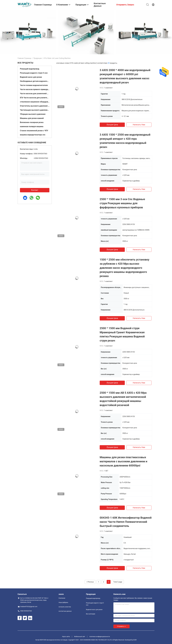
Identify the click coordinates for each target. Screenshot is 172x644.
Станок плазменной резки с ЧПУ (34, 131)
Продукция (38, 58)
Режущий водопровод (30, 69)
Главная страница (24, 58)
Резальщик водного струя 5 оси (34, 73)
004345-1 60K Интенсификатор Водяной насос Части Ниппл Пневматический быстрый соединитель (126, 522)
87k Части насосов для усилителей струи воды (35, 98)
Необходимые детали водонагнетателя (35, 81)
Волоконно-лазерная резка (32, 122)
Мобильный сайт (80, 637)
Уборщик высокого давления (33, 114)
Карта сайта (66, 637)
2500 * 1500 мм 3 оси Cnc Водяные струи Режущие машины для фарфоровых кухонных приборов (122, 203)
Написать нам (139, 125)
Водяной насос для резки (31, 77)
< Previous (90, 582)
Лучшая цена (112, 125)
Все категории (91, 614)
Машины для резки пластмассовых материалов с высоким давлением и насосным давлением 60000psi (123, 461)
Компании (62, 598)
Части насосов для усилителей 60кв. (35, 94)
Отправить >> (121, 626)
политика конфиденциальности (100, 637)
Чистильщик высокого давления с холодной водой (35, 110)
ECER (135, 640)
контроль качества (65, 607)
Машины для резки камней (32, 118)
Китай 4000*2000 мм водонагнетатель (48, 640)
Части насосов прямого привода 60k (35, 89)
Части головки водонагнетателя (34, 85)
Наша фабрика (63, 602)
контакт (35, 190)
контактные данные (65, 611)
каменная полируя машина (32, 126)
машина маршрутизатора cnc (33, 135)
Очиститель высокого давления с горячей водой (35, 106)
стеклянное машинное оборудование (35, 102)
